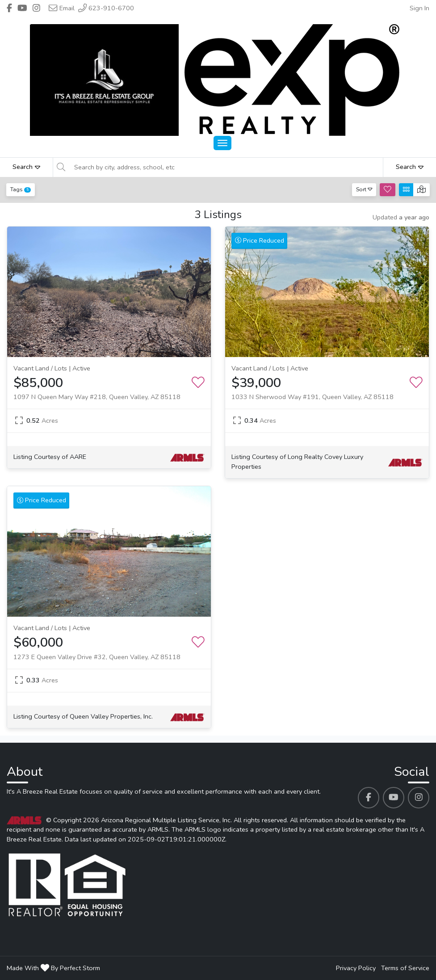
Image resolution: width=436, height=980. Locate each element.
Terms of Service (405, 968)
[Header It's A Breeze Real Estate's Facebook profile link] (9, 8)
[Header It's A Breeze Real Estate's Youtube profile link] (22, 8)
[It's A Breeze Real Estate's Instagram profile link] (419, 798)
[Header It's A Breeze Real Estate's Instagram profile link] (36, 8)
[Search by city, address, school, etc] (226, 167)
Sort (364, 189)
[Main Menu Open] (222, 143)
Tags (21, 189)
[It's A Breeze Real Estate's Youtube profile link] (394, 798)
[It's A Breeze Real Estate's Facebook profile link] (369, 798)
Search (26, 167)
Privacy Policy (356, 968)
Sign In (419, 8)
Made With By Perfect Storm (53, 968)
